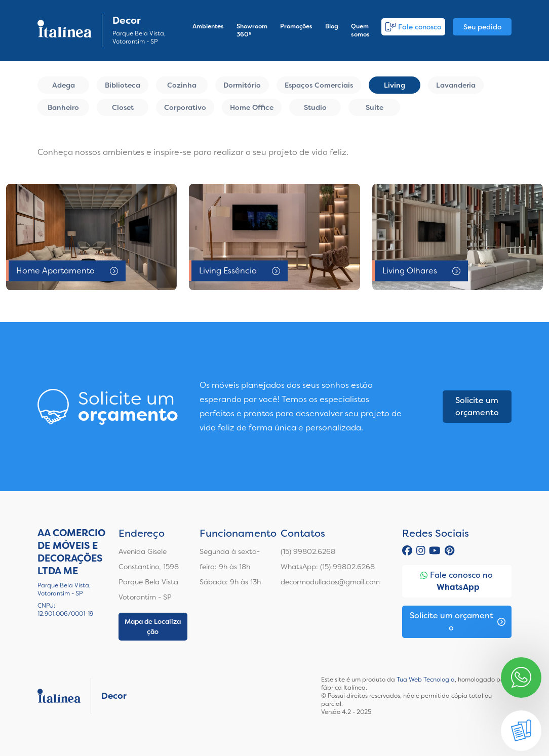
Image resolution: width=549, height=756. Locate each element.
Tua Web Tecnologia (426, 680)
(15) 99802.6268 (308, 551)
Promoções (296, 26)
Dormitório (242, 85)
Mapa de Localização (153, 627)
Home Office (252, 107)
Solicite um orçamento (477, 406)
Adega (64, 85)
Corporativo (185, 107)
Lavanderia (456, 85)
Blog (332, 26)
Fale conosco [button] (413, 27)
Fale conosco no (457, 582)
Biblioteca (123, 85)
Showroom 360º (252, 30)
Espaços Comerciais (319, 85)
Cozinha (182, 85)
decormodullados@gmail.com (330, 582)
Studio (315, 107)
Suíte (375, 107)
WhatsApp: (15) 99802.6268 (328, 567)
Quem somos (360, 30)
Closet (123, 107)
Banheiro (63, 107)
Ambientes (208, 26)
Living (395, 85)
